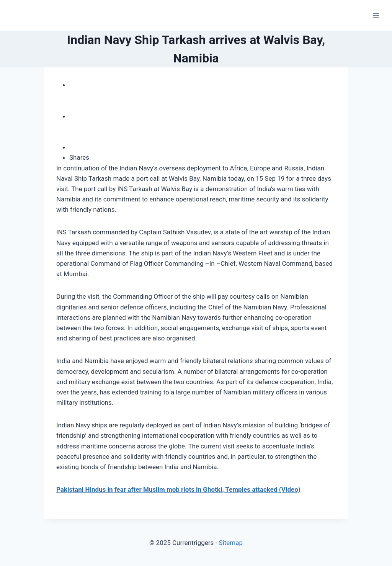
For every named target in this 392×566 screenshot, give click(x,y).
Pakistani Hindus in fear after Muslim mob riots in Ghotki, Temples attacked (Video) (178, 489)
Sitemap (231, 543)
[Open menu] (376, 15)
